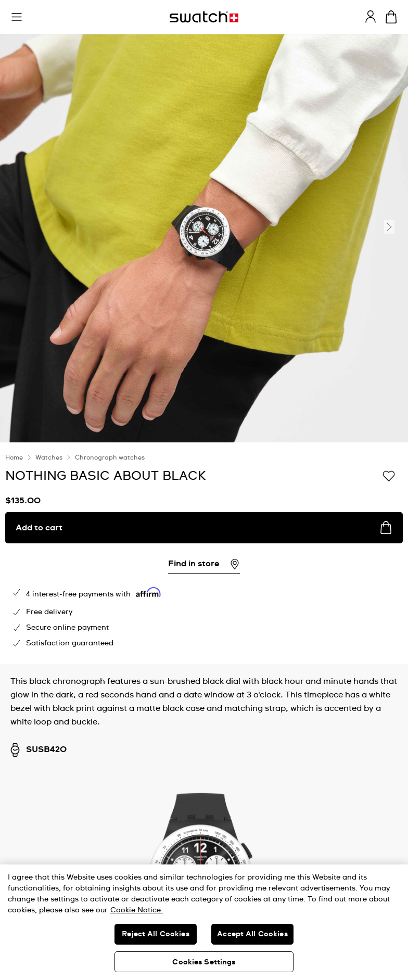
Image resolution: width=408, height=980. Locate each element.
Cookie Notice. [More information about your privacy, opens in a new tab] (137, 910)
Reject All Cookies (156, 934)
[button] (17, 17)
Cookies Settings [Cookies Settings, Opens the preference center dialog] (204, 962)
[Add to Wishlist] (389, 475)
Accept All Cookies (252, 934)
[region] (204, 922)
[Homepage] (204, 17)
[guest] (371, 17)
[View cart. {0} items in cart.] (391, 17)
